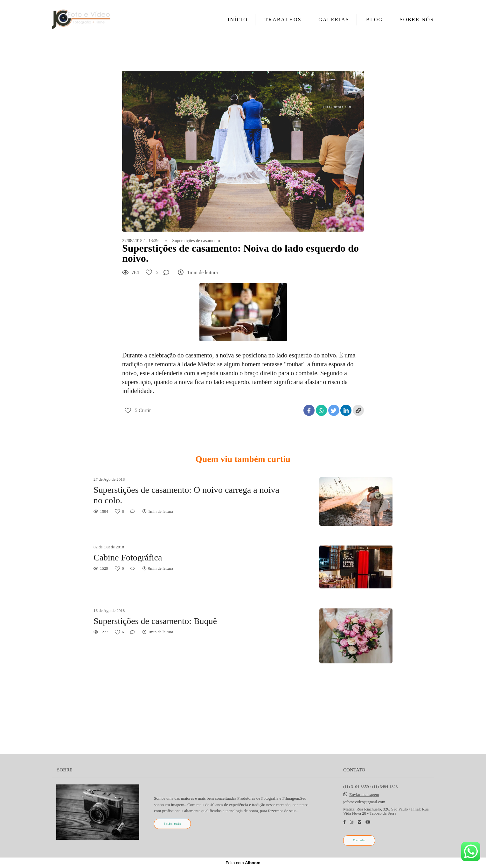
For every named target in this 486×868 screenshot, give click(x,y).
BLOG (374, 20)
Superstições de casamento (196, 241)
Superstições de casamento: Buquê (155, 621)
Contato (359, 840)
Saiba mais (172, 824)
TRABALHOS (283, 20)
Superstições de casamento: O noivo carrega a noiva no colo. (186, 495)
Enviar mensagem (364, 794)
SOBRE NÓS (417, 20)
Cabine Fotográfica (128, 557)
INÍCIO (238, 20)
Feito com (243, 863)
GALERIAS (334, 20)
